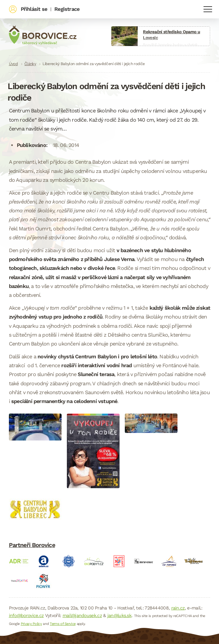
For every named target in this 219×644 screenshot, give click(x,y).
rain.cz (178, 608)
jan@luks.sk (119, 615)
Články (30, 64)
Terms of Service (63, 624)
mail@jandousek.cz (82, 615)
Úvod (13, 64)
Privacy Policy (31, 624)
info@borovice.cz (26, 615)
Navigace (208, 9)
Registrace (67, 9)
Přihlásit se (34, 9)
